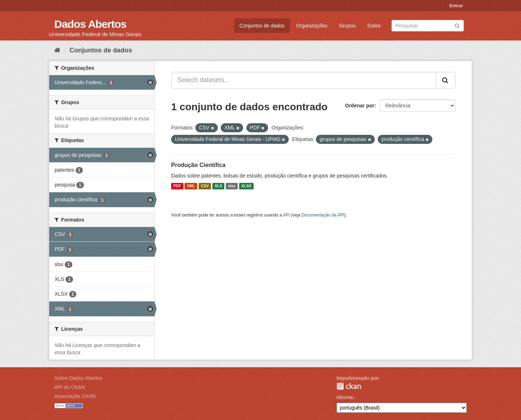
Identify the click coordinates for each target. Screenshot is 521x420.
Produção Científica (198, 165)
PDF (177, 186)
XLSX (246, 186)
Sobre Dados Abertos (78, 378)
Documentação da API (323, 215)
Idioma (345, 397)
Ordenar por (360, 106)
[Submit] (457, 25)
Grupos (347, 26)
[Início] (57, 50)
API (286, 215)
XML (191, 186)
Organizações (312, 26)
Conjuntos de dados (262, 26)
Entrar (456, 6)
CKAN (349, 386)
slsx (232, 186)
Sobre (374, 26)
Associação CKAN (75, 396)
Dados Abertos (90, 24)
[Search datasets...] (304, 80)
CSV (205, 186)
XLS (219, 186)
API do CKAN (70, 387)
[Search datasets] (428, 26)
